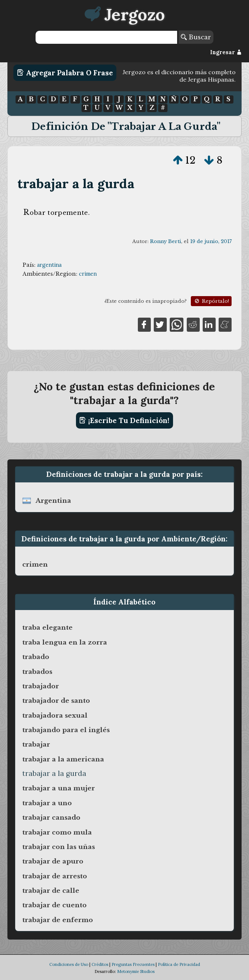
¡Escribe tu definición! (124, 420)
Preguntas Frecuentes (133, 964)
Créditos (100, 964)
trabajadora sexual (55, 715)
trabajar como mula (57, 832)
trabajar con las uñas (59, 847)
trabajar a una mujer (59, 788)
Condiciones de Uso (69, 964)
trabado (36, 657)
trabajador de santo (56, 701)
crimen (88, 274)
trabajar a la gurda (76, 183)
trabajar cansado (51, 817)
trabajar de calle (51, 891)
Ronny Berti (166, 241)
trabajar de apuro (53, 861)
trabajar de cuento (54, 905)
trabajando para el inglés (66, 730)
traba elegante (47, 627)
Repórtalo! (211, 301)
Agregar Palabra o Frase (65, 73)
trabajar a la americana (63, 759)
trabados (37, 672)
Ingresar (226, 52)
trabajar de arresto (55, 876)
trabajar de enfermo (58, 920)
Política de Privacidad (179, 964)
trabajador (41, 686)
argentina (49, 265)
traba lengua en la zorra (65, 642)
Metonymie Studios (136, 971)
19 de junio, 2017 (211, 241)
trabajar (36, 744)
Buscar (196, 37)
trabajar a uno (47, 803)
